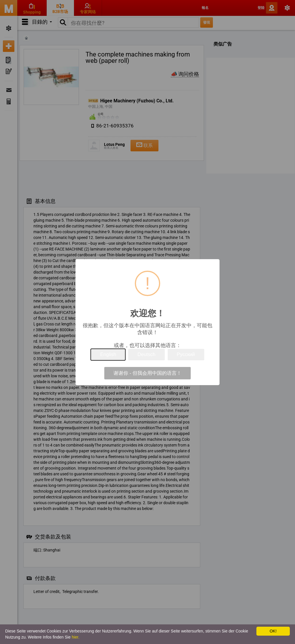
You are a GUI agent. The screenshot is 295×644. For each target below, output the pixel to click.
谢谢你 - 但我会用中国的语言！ (147, 373)
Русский (186, 354)
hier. (75, 637)
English (108, 354)
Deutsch (146, 354)
